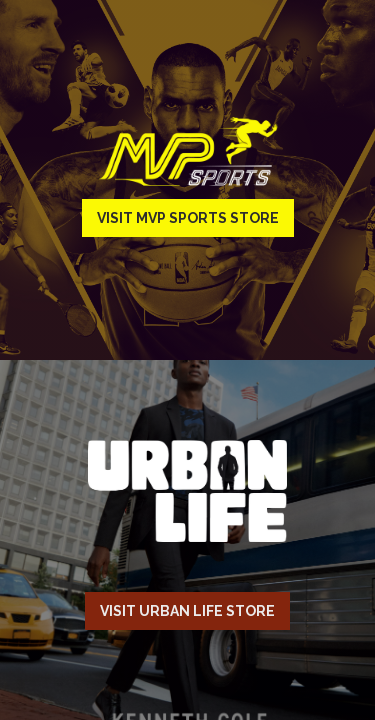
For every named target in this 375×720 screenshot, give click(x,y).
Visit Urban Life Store (187, 611)
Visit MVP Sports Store (188, 218)
